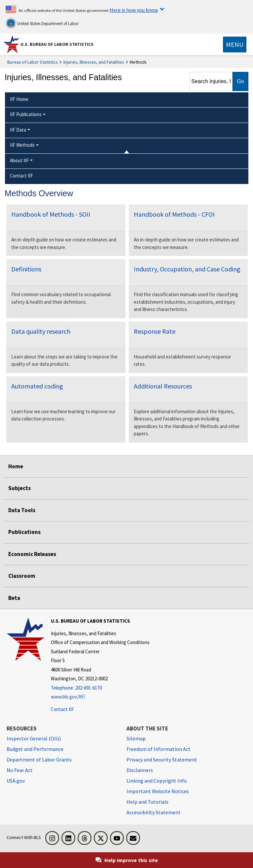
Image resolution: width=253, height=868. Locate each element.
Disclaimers (140, 770)
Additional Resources (163, 386)
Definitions (26, 269)
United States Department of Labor (42, 23)
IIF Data (18, 130)
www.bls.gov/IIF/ (68, 697)
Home (16, 466)
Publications (24, 532)
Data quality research (41, 331)
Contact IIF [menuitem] (21, 176)
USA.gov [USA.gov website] (16, 781)
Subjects (19, 488)
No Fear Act (20, 770)
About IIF (19, 160)
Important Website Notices (158, 791)
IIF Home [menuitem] (19, 99)
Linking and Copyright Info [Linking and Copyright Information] (157, 781)
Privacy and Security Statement (162, 759)
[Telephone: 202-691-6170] (100, 688)
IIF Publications (26, 114)
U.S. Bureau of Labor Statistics (57, 44)
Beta (14, 598)
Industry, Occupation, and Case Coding (187, 269)
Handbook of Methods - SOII (51, 214)
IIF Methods (22, 145)
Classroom (22, 576)
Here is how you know (134, 10)
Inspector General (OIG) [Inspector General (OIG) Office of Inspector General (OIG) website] (34, 738)
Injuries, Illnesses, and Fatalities (94, 62)
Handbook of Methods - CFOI (174, 214)
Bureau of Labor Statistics (33, 62)
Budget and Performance (35, 749)
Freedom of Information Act (159, 749)
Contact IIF (62, 709)
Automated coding (37, 386)
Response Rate (155, 331)
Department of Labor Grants (39, 759)
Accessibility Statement (154, 812)
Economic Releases (32, 554)
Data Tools (22, 510)
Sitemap (136, 738)
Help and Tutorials (147, 802)
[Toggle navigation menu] (235, 45)
